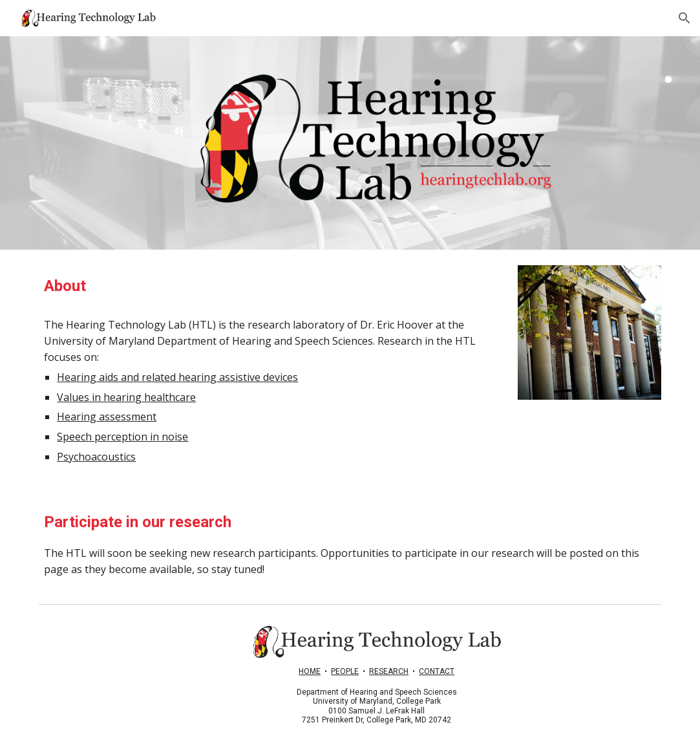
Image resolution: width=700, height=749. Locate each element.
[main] (270, 286)
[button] (684, 18)
